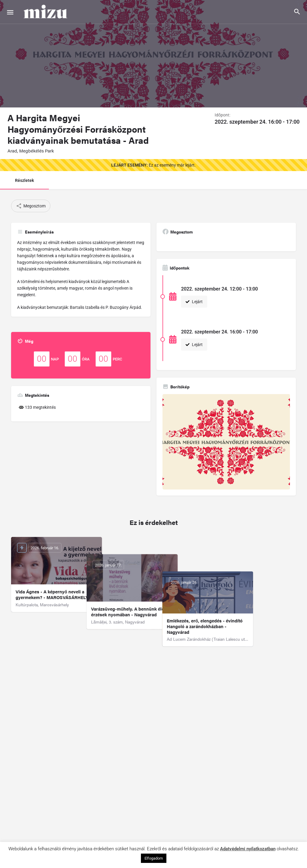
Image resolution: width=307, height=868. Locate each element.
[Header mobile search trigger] (297, 12)
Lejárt (194, 302)
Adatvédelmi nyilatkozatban (248, 849)
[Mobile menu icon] (10, 12)
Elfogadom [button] (154, 858)
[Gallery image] (226, 442)
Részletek (24, 180)
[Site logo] (46, 12)
